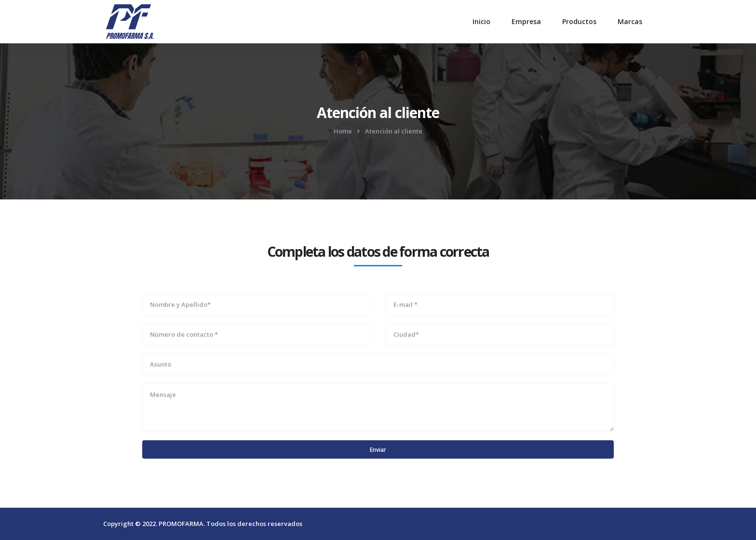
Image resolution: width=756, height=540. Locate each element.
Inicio (481, 21)
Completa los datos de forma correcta (378, 251)
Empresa (526, 21)
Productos (579, 21)
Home (343, 131)
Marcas (630, 21)
